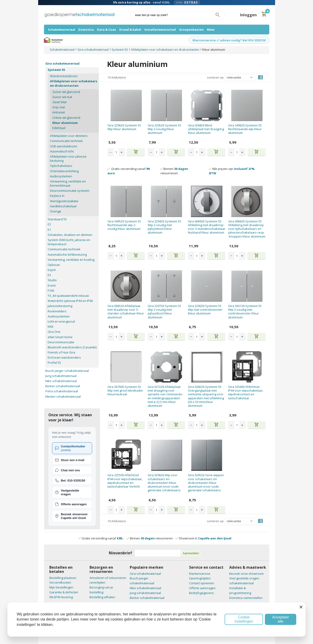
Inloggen (248, 15)
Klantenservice (204, 40)
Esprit (52, 270)
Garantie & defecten (64, 592)
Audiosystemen (61, 176)
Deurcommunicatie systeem (70, 191)
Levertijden (97, 582)
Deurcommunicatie (61, 342)
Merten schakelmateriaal (63, 396)
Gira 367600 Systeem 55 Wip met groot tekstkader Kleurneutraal (125, 391)
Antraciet (59, 112)
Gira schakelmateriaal (62, 63)
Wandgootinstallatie (64, 201)
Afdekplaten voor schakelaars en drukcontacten (74, 83)
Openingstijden (200, 578)
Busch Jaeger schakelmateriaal (67, 371)
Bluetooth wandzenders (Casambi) (72, 347)
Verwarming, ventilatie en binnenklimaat (68, 183)
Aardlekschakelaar (63, 206)
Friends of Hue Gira (61, 352)
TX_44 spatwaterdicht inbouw (68, 296)
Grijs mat (59, 107)
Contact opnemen (202, 583)
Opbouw (54, 265)
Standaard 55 (57, 219)
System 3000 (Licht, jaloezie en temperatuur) (69, 242)
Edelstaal (59, 128)
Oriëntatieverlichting (64, 171)
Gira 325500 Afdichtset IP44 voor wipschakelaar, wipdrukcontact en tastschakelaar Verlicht (125, 481)
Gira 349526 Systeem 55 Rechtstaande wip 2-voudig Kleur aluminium (124, 225)
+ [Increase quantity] (122, 152)
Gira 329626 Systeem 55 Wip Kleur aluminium (124, 127)
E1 (49, 230)
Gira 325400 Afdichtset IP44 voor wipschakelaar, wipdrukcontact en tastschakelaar (246, 392)
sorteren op (215, 77)
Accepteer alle (280, 619)
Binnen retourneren (174, 171)
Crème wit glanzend (66, 118)
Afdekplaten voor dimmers (69, 136)
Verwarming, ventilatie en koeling (71, 260)
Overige (56, 211)
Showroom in (204, 538)
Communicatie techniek (66, 141)
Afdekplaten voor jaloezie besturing (68, 159)
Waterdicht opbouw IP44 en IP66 (70, 301)
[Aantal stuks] (116, 152)
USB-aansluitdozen (64, 146)
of (218, 40)
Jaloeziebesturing (60, 306)
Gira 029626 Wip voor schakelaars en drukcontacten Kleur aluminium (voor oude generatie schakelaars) (164, 483)
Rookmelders (57, 311)
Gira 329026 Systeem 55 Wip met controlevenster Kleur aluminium (205, 310)
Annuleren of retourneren (108, 578)
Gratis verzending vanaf (103, 538)
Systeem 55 (56, 70)
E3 (49, 275)
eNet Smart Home (60, 337)
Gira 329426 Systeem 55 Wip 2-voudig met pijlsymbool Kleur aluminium (164, 227)
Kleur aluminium (65, 123)
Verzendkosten (60, 582)
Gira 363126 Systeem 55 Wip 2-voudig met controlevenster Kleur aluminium (245, 312)
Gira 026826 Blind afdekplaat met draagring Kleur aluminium (206, 129)
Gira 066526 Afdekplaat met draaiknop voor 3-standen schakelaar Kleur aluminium (126, 312)
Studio (52, 280)
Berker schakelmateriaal (63, 386)
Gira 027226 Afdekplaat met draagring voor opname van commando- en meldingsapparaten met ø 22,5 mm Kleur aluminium (165, 396)
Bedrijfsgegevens (201, 593)
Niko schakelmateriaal (61, 381)
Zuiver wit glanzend (66, 92)
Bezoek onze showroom (246, 574)
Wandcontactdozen (64, 76)
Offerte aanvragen (202, 588)
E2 (49, 224)
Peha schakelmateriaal (62, 391)
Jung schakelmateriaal (61, 376)
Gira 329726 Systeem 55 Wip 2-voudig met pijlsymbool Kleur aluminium (164, 312)
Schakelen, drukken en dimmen (70, 235)
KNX (51, 327)
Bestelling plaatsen (63, 578)
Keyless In (57, 196)
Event (52, 285)
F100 (51, 291)
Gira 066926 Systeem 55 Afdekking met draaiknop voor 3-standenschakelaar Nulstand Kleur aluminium (207, 227)
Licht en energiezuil (61, 321)
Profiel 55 (54, 363)
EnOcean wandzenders (64, 357)
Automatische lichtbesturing (67, 254)
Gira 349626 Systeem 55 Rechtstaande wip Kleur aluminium (245, 129)
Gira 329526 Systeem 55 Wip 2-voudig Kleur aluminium (164, 129)
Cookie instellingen (244, 619)
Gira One (54, 332)
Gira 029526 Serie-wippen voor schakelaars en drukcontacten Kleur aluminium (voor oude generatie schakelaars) (206, 483)
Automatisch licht (62, 151)
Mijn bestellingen (61, 587)
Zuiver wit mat (62, 97)
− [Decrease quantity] (111, 152)
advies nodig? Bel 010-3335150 (243, 40)
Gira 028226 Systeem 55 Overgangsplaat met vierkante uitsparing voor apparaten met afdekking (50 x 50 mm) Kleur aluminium (206, 396)
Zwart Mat (59, 102)
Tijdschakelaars (61, 166)
